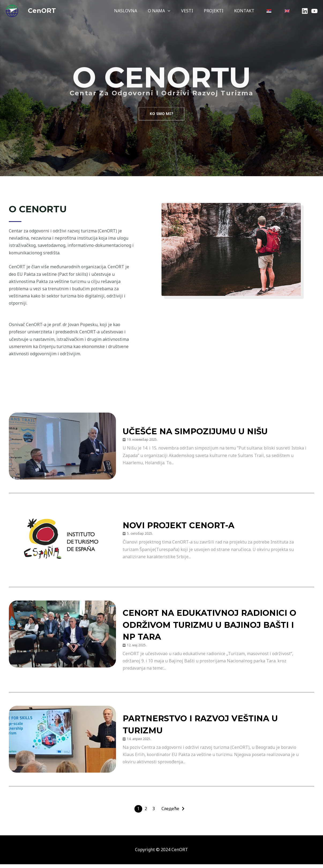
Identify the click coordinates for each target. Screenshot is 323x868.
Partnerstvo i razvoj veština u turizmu (207, 728)
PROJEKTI (221, 11)
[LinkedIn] (305, 11)
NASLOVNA (140, 11)
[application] (179, 11)
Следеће (171, 813)
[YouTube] (314, 11)
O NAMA (171, 11)
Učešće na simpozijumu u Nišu (204, 432)
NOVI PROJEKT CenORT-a (183, 526)
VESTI (197, 11)
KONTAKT (250, 11)
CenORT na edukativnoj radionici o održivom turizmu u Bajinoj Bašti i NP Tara (213, 627)
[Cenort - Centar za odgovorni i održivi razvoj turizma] (12, 10)
